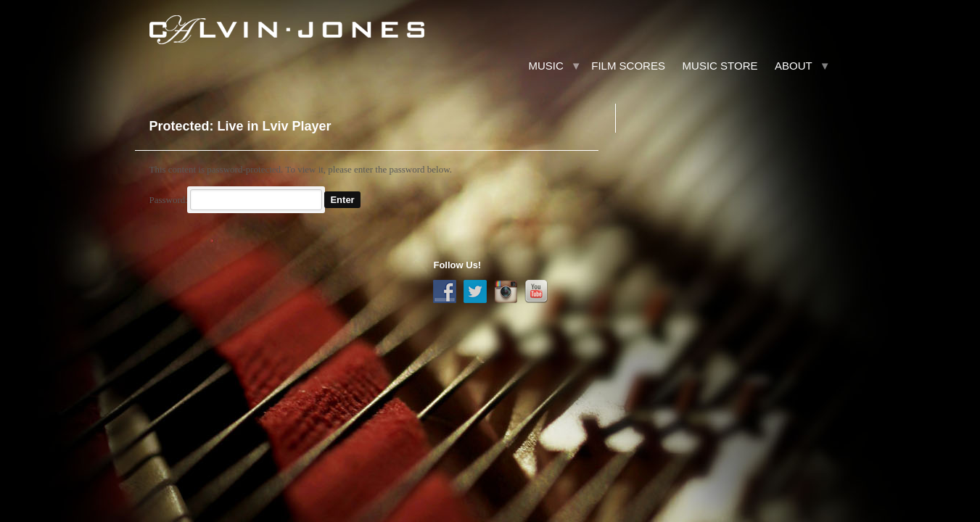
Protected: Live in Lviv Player (240, 126)
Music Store (720, 66)
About (794, 66)
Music (545, 66)
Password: (235, 200)
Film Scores (628, 66)
